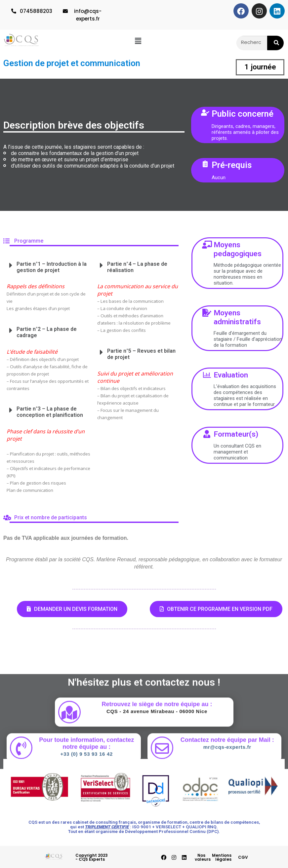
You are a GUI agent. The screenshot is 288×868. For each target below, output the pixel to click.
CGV (243, 857)
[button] (138, 40)
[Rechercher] (276, 43)
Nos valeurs (203, 857)
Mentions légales (222, 857)
